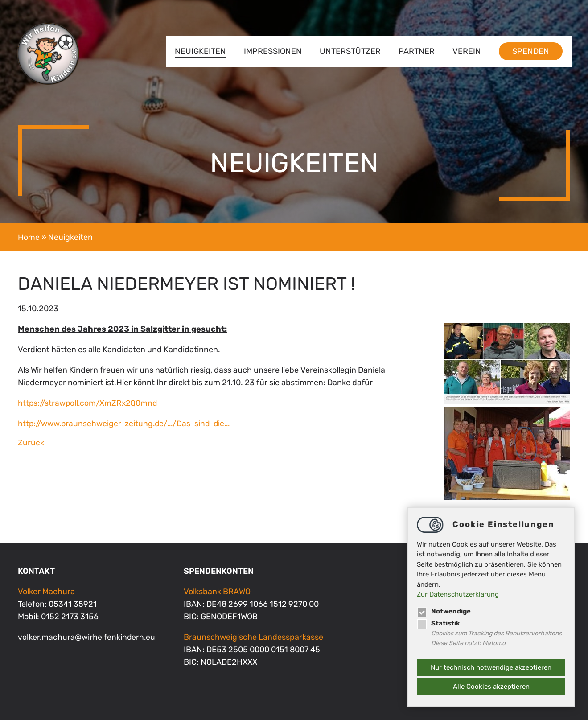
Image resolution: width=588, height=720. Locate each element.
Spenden (529, 51)
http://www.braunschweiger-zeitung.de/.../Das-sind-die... (127, 424)
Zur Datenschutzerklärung (458, 594)
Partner (415, 51)
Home (29, 237)
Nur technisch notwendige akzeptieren (491, 667)
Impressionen (271, 51)
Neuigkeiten (199, 51)
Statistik (438, 623)
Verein (465, 51)
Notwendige (444, 611)
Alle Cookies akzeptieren (491, 687)
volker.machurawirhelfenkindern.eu (87, 637)
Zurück (31, 443)
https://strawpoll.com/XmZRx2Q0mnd (89, 403)
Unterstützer (349, 51)
